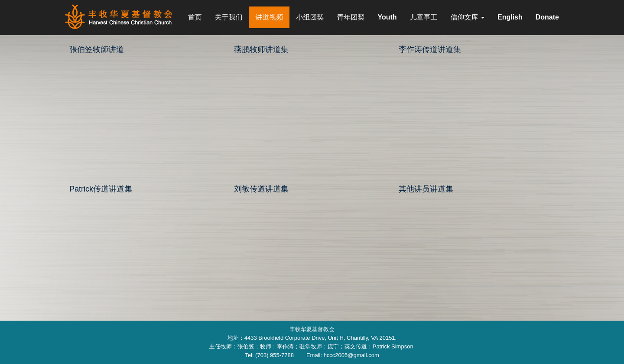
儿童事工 (424, 17)
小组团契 (310, 17)
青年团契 (351, 17)
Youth (387, 17)
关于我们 (228, 17)
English (510, 17)
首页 (195, 17)
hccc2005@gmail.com (351, 355)
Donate (547, 17)
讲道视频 (269, 17)
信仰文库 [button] (468, 17)
